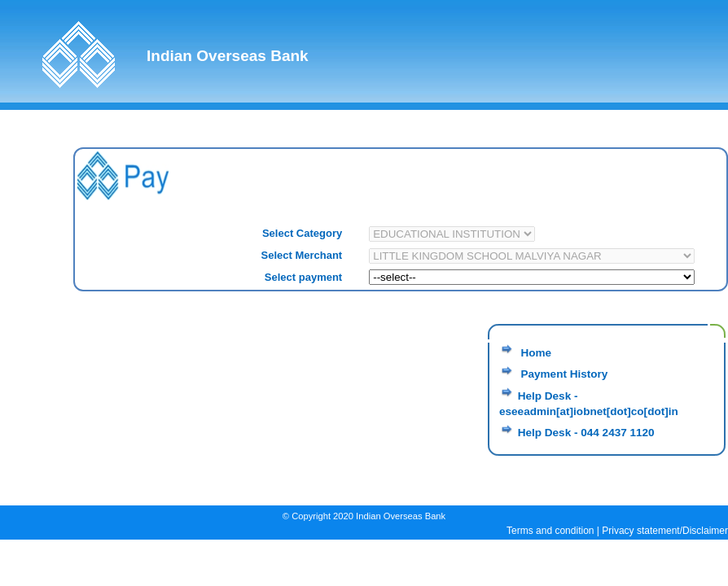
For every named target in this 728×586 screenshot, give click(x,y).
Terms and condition (550, 531)
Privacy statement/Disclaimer (665, 531)
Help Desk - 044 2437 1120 (586, 433)
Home (535, 353)
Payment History (563, 374)
